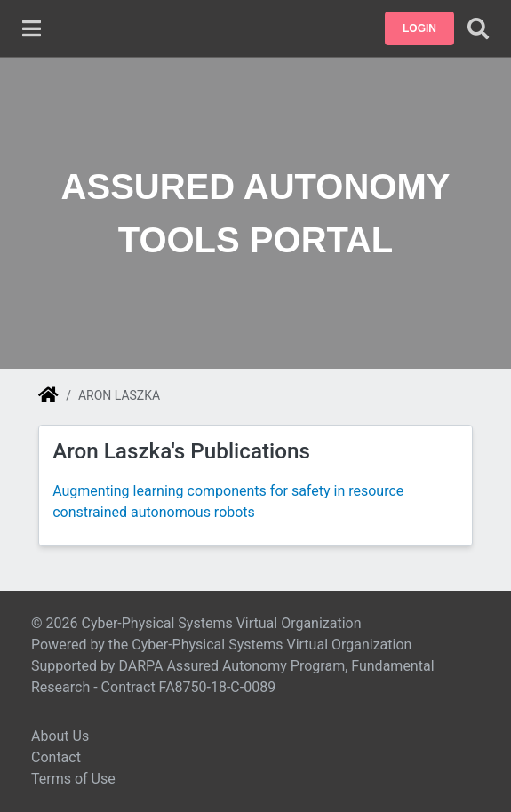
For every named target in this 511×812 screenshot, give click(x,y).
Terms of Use (73, 779)
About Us (60, 736)
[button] (419, 28)
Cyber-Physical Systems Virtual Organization (271, 645)
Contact (56, 757)
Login (419, 28)
